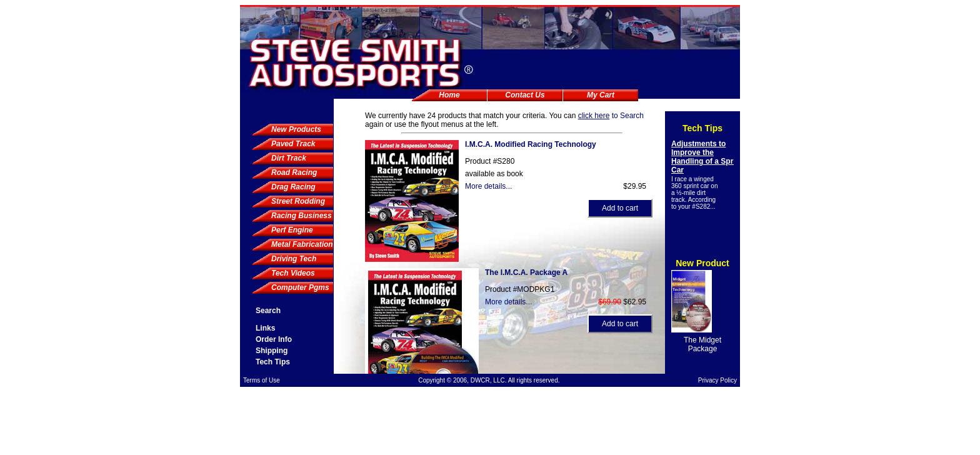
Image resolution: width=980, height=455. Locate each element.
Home (449, 95)
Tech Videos (293, 273)
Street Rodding (298, 201)
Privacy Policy (717, 380)
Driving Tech (294, 259)
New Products (296, 129)
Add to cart (620, 208)
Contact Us (525, 95)
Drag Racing (293, 187)
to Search (611, 116)
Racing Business (302, 216)
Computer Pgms (300, 287)
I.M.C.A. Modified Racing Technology (531, 144)
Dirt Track (289, 158)
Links (265, 328)
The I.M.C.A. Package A (526, 272)
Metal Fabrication (302, 244)
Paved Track (293, 144)
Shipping (272, 351)
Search (268, 311)
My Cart (601, 95)
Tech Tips (273, 362)
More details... (488, 186)
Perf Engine (292, 230)
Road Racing (294, 172)
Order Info (274, 339)
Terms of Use (262, 380)
